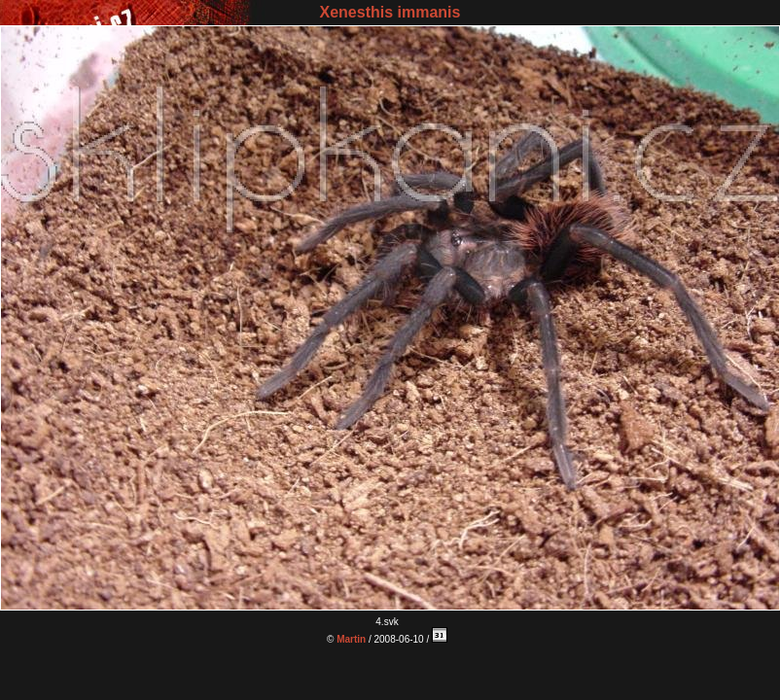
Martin (351, 639)
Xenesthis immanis (390, 12)
